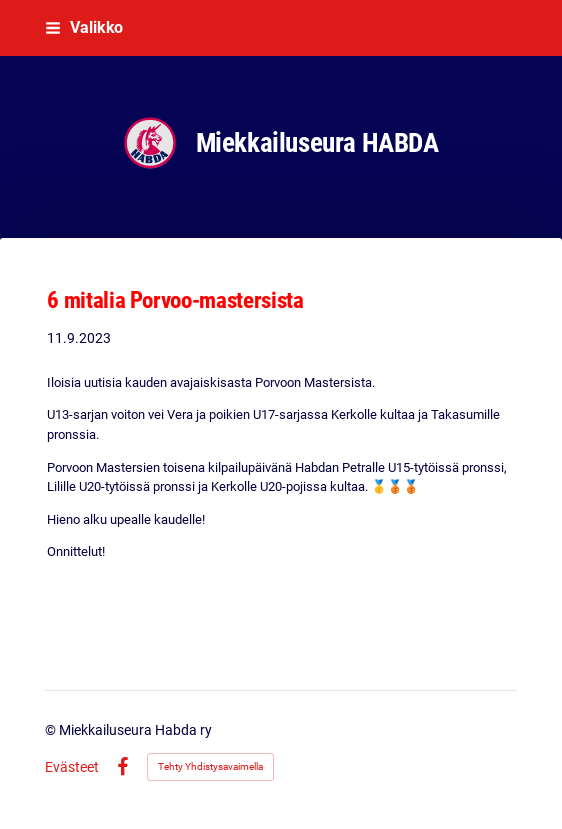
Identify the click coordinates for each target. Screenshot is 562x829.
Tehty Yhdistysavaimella (210, 766)
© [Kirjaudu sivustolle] (52, 730)
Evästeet (72, 767)
